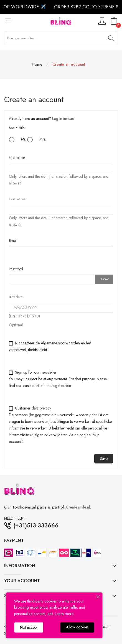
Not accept (29, 627)
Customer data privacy (60, 425)
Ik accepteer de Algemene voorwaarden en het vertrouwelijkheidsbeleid (50, 346)
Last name (17, 199)
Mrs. (37, 139)
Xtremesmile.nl (78, 507)
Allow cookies (77, 627)
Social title (17, 128)
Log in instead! (64, 119)
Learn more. (64, 614)
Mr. (17, 139)
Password (16, 269)
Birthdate (16, 297)
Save (104, 458)
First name (17, 157)
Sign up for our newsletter (58, 379)
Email (13, 240)
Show (104, 279)
